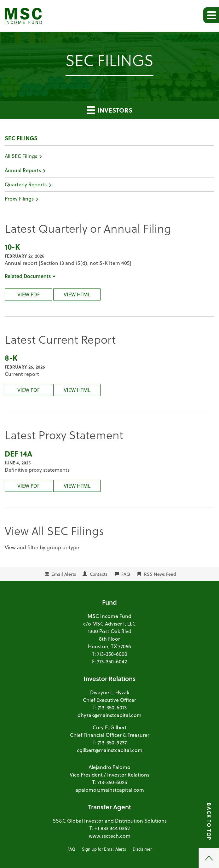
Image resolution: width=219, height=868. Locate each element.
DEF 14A (19, 454)
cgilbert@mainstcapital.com (110, 750)
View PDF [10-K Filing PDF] (29, 294)
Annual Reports (23, 170)
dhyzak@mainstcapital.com (109, 715)
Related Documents (30, 276)
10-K (12, 247)
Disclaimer (142, 849)
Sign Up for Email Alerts (104, 849)
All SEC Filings (21, 156)
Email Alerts (64, 574)
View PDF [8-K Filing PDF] (29, 390)
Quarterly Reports (26, 184)
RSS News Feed (160, 574)
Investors (109, 110)
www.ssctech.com (110, 836)
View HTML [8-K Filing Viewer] (77, 390)
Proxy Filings (19, 198)
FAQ (126, 574)
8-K (11, 358)
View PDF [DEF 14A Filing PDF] (29, 486)
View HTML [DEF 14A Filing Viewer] (77, 486)
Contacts (99, 574)
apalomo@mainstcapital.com (110, 790)
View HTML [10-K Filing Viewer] (77, 294)
